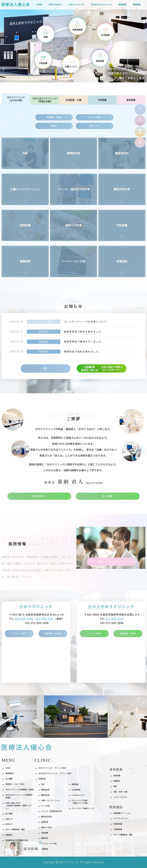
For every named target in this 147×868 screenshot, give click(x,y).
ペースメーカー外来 (49, 843)
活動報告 (44, 331)
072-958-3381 (45, 619)
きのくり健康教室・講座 (123, 835)
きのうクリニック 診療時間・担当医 (20, 789)
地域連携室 (118, 824)
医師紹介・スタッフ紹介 (15, 784)
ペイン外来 (45, 806)
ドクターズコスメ (120, 797)
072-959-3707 (115, 619)
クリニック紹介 (19, 633)
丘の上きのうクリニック (111, 606)
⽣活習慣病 (76, 790)
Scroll (4, 70)
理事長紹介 (10, 773)
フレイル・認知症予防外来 (52, 811)
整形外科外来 (46, 817)
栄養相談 (45, 849)
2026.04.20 (16, 321)
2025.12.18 (16, 351)
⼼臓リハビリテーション (51, 800)
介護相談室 (118, 829)
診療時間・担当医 (53, 633)
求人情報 (9, 813)
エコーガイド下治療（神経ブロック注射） (80, 802)
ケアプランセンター (121, 818)
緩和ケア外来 (46, 827)
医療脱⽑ (117, 781)
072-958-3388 (24, 619)
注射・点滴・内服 (120, 792)
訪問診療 (45, 822)
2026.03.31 (16, 331)
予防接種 (45, 833)
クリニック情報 (44, 321)
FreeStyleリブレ (78, 795)
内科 (43, 784)
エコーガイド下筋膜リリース (83, 808)
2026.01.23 (16, 341)
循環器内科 (45, 790)
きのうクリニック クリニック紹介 (52, 768)
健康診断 (45, 838)
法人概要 (9, 779)
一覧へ (45, 368)
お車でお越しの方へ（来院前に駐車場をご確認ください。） (19, 805)
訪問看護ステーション (122, 813)
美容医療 (117, 775)
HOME (39, 4)
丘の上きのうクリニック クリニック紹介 (55, 773)
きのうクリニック (36, 606)
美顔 (115, 786)
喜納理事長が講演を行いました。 (84, 341)
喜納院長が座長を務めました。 (83, 351)
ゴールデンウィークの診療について (85, 321)
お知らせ (9, 824)
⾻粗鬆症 (75, 784)
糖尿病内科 (45, 795)
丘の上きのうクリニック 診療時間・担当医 (20, 796)
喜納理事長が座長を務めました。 (84, 331)
